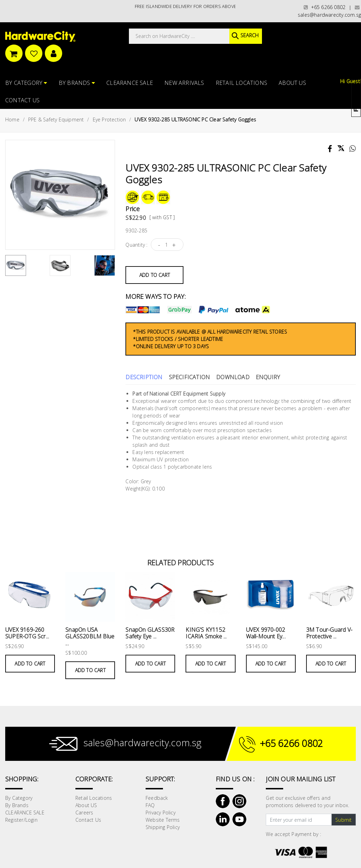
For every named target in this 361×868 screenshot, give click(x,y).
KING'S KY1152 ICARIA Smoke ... (206, 632)
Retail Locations (241, 82)
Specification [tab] (190, 376)
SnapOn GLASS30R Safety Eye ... (150, 632)
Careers (84, 812)
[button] (360, 40)
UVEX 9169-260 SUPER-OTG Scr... (27, 632)
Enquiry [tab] (268, 376)
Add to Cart (155, 274)
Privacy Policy (161, 812)
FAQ (150, 805)
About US (292, 82)
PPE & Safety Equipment (56, 119)
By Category (26, 82)
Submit (343, 819)
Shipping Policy (163, 826)
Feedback (157, 797)
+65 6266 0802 (325, 7)
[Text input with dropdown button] (299, 819)
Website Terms (163, 819)
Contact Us (22, 99)
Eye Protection (109, 119)
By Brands (77, 82)
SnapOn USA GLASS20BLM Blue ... (90, 636)
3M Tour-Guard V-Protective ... (329, 632)
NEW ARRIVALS (184, 82)
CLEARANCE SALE (130, 82)
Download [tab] (233, 376)
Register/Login (21, 819)
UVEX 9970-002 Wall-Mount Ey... (266, 632)
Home (12, 119)
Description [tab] (144, 376)
